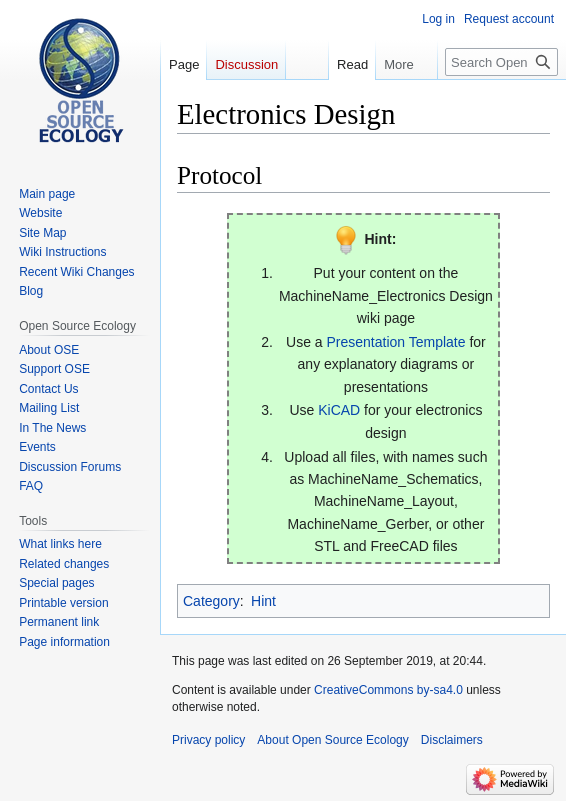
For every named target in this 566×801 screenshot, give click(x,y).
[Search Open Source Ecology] (501, 62)
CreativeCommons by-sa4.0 (388, 690)
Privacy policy (208, 740)
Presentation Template (395, 342)
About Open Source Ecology (332, 740)
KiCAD (339, 410)
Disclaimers (452, 740)
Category (211, 601)
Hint (263, 601)
